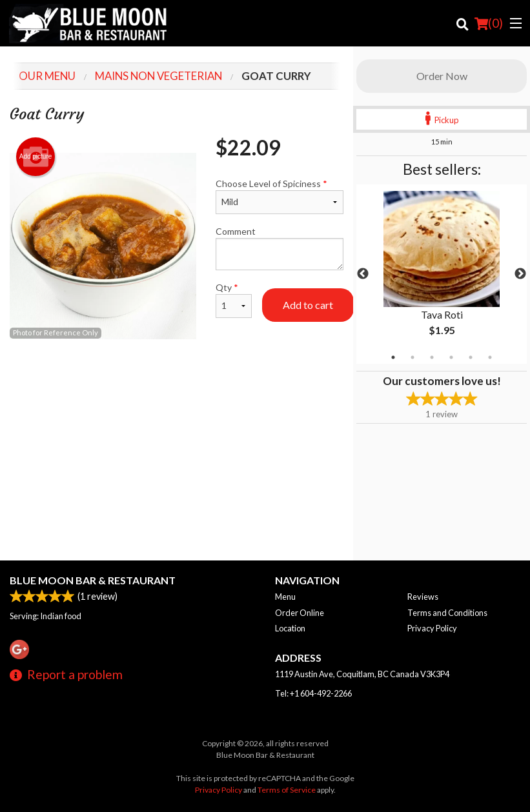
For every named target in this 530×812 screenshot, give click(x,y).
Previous (363, 274)
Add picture (36, 157)
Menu (285, 597)
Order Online (300, 613)
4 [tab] (451, 357)
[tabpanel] (442, 274)
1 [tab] (393, 357)
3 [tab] (432, 357)
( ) (489, 23)
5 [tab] (471, 357)
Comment (280, 248)
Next (520, 274)
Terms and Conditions (447, 613)
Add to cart (308, 305)
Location (290, 628)
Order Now (442, 76)
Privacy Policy (432, 628)
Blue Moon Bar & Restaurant (93, 580)
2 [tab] (413, 357)
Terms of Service (287, 790)
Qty (233, 300)
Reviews (423, 597)
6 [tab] (490, 357)
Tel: (313, 693)
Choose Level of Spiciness (280, 196)
